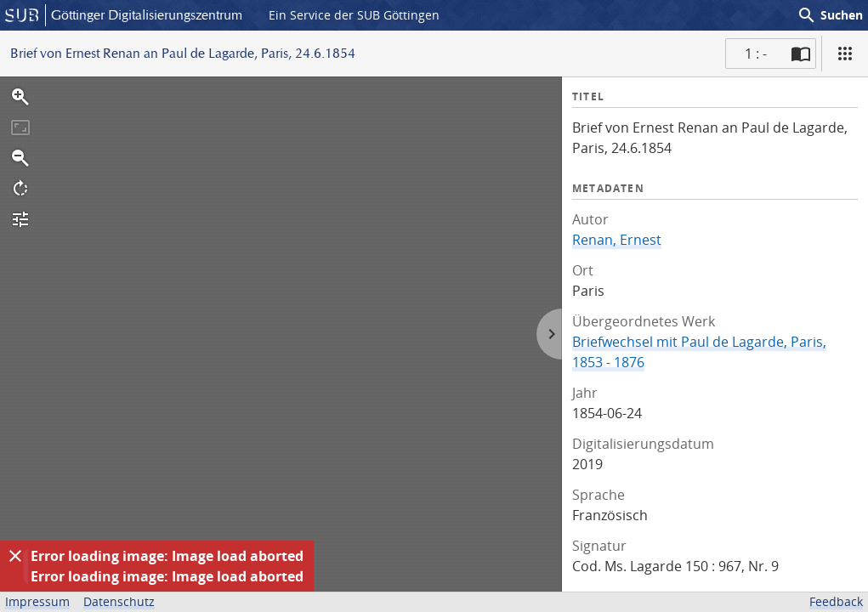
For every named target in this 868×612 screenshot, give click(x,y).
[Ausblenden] (15, 556)
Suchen (830, 15)
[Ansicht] (845, 54)
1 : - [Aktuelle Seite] (756, 54)
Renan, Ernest (617, 240)
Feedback (836, 601)
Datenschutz (119, 601)
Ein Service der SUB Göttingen (354, 15)
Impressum (37, 601)
